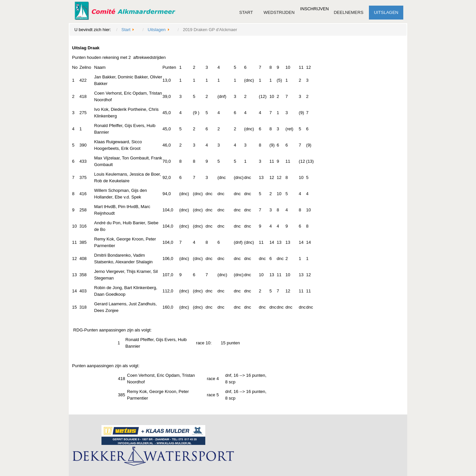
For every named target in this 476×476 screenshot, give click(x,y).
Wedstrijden (279, 12)
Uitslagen (386, 12)
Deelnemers (349, 12)
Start (246, 12)
